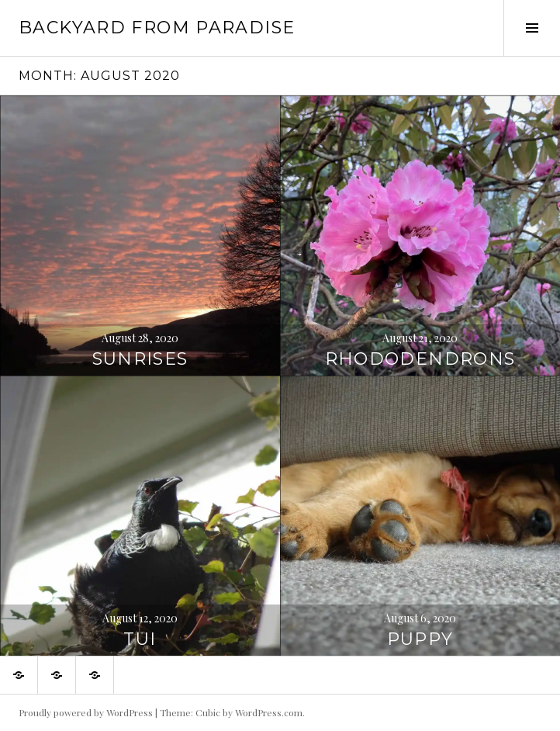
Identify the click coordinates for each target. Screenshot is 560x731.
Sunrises (140, 359)
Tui (140, 639)
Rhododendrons (420, 359)
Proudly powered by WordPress (86, 712)
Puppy (420, 639)
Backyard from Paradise (157, 28)
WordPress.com (269, 712)
